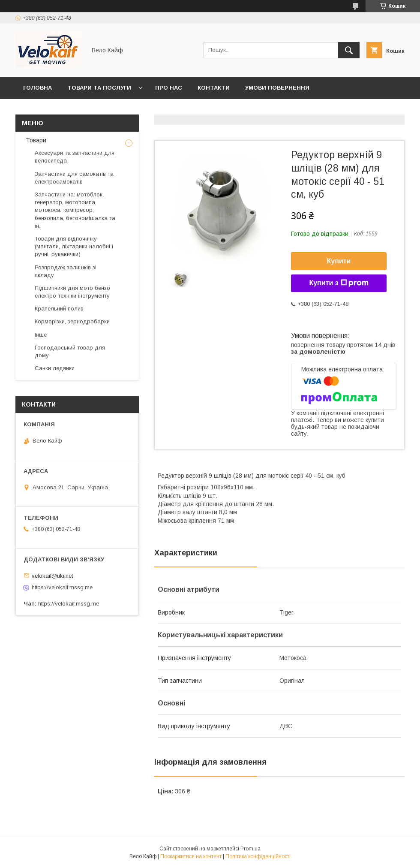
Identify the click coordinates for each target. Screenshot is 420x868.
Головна (37, 88)
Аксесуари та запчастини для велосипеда (75, 157)
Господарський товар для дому (70, 351)
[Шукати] (349, 50)
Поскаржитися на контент (191, 856)
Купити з (339, 283)
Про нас (169, 88)
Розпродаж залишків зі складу (66, 271)
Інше (41, 335)
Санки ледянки (55, 368)
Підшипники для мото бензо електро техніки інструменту (72, 292)
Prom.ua (250, 849)
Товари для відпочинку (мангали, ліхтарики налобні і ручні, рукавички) (74, 246)
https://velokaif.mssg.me (62, 587)
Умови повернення (277, 88)
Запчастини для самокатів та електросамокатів (74, 178)
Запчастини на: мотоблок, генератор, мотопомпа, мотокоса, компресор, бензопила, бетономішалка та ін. (75, 210)
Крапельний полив (59, 309)
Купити (339, 261)
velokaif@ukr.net (52, 575)
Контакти (214, 88)
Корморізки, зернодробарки (72, 321)
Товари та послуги (99, 88)
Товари (35, 140)
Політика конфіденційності (258, 856)
